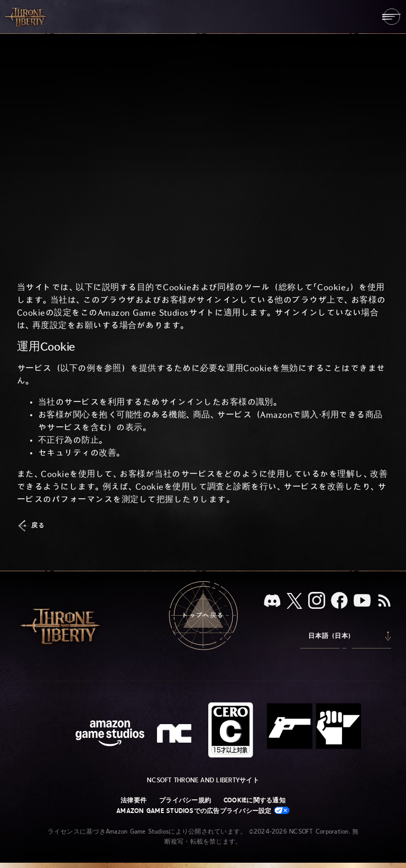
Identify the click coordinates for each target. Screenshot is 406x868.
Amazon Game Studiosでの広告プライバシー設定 (203, 811)
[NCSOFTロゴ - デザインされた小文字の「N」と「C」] (176, 735)
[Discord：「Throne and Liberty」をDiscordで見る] (272, 602)
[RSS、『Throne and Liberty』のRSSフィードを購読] (384, 601)
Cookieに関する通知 (255, 800)
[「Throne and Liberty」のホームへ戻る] (26, 16)
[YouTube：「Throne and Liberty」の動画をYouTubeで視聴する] (362, 601)
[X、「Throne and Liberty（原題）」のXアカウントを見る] (294, 602)
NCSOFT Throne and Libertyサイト (203, 780)
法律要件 (133, 800)
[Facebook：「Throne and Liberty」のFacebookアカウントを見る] (339, 601)
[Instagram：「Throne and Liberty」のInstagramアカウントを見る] (317, 601)
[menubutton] (391, 17)
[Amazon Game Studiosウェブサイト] (110, 734)
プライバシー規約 (185, 800)
